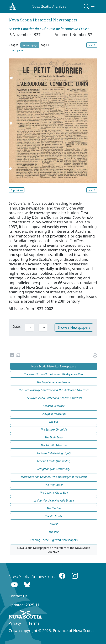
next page (17, 50)
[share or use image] (18, 356)
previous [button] (17, 190)
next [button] (92, 45)
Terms (34, 623)
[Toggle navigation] (89, 7)
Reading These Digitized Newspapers (54, 540)
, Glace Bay (54, 493)
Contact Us (18, 596)
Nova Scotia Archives (49, 6)
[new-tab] (12, 356)
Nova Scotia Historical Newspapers (54, 366)
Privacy (15, 623)
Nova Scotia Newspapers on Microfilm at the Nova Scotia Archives (54, 550)
